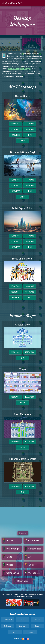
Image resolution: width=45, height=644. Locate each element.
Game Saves (13, 573)
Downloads (23, 581)
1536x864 (15, 129)
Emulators (23, 626)
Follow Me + (23, 639)
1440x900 (30, 124)
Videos (10, 565)
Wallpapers (34, 573)
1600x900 (30, 129)
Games (22, 620)
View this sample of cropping (20, 69)
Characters (34, 541)
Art (30, 557)
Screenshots (35, 549)
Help (15, 632)
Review (10, 541)
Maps (9, 557)
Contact (30, 632)
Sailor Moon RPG (12, 3)
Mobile (22, 141)
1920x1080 (15, 135)
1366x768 (15, 124)
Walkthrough (13, 549)
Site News (8, 620)
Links (37, 626)
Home (24, 533)
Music (31, 565)
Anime (37, 620)
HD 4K (30, 135)
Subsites (8, 626)
